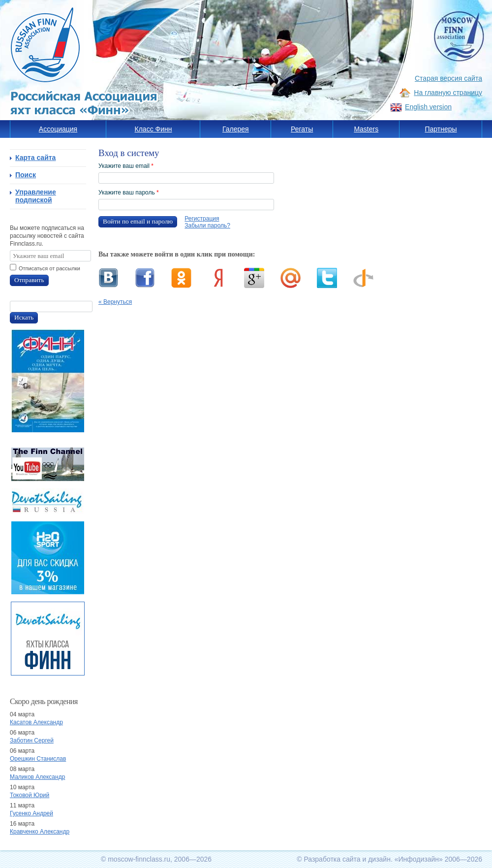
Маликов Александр (37, 777)
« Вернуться (115, 302)
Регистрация (202, 219)
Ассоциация (58, 129)
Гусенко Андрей (31, 813)
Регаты (302, 129)
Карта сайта (35, 158)
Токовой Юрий (30, 795)
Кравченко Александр (40, 832)
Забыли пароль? (207, 225)
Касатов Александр (36, 722)
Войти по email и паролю (138, 221)
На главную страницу (448, 93)
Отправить (29, 280)
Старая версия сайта (448, 78)
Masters (366, 129)
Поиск (26, 175)
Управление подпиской (36, 196)
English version (428, 107)
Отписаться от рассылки (49, 268)
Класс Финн (154, 129)
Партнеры (441, 129)
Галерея (236, 129)
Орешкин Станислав (38, 759)
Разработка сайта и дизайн (347, 859)
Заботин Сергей (32, 740)
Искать (24, 317)
